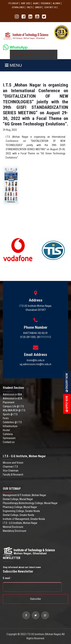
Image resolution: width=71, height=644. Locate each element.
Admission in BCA (12, 398)
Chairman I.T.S (10, 467)
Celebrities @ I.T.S (12, 422)
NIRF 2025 (26, 3)
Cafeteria (8, 434)
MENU (13, 65)
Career (38, 7)
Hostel (6, 430)
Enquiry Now (67, 383)
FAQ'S (30, 7)
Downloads (18, 7)
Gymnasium (9, 438)
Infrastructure (10, 426)
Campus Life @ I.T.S (13, 406)
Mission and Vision (13, 463)
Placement (9, 402)
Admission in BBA (12, 394)
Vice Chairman (11, 471)
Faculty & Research (13, 475)
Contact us (9, 442)
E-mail (7, 578)
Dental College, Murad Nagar (18, 499)
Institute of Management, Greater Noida (24, 519)
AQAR (36, 3)
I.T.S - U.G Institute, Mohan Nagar (20, 523)
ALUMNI (57, 3)
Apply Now (67, 404)
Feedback (45, 3)
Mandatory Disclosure (15, 531)
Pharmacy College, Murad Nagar (20, 507)
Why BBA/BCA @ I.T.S (14, 410)
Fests (6, 418)
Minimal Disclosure (13, 527)
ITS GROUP (13, 3)
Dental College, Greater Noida (18, 515)
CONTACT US (50, 7)
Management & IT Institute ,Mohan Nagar (24, 495)
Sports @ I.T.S (10, 414)
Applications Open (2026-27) (34, 55)
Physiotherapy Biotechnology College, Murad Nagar (30, 503)
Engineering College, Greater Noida (21, 511)
